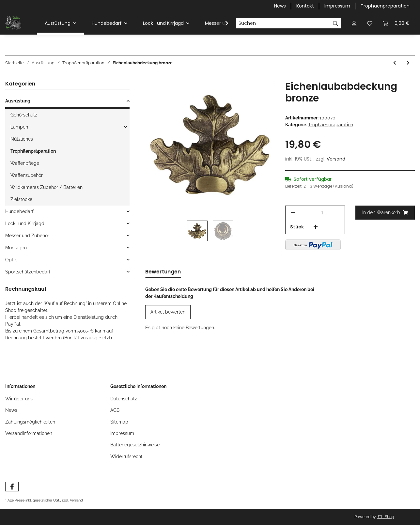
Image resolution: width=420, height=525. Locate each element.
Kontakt (305, 6)
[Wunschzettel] (370, 23)
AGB (115, 410)
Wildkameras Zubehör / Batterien (47, 187)
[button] (354, 23)
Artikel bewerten (168, 312)
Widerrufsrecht (126, 456)
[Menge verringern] (293, 213)
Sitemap (119, 422)
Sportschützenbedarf (28, 272)
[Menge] (322, 213)
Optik (11, 260)
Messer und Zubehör (27, 236)
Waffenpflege (25, 163)
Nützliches (22, 139)
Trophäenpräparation (385, 6)
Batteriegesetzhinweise (135, 445)
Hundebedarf (19, 211)
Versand (336, 159)
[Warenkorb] (396, 23)
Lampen (19, 127)
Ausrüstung (18, 101)
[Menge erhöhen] (316, 227)
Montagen (16, 248)
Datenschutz (124, 399)
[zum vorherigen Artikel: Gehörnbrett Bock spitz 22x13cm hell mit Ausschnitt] (395, 63)
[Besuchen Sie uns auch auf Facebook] (12, 487)
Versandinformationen (29, 433)
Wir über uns (19, 399)
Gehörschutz (24, 115)
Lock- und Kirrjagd (25, 224)
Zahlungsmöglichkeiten (30, 422)
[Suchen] (283, 23)
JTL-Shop (385, 517)
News (280, 6)
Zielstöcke (21, 199)
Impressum (337, 6)
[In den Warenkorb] (385, 213)
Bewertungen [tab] (163, 272)
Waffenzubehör (27, 175)
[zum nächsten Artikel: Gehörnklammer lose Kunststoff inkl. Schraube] (408, 63)
